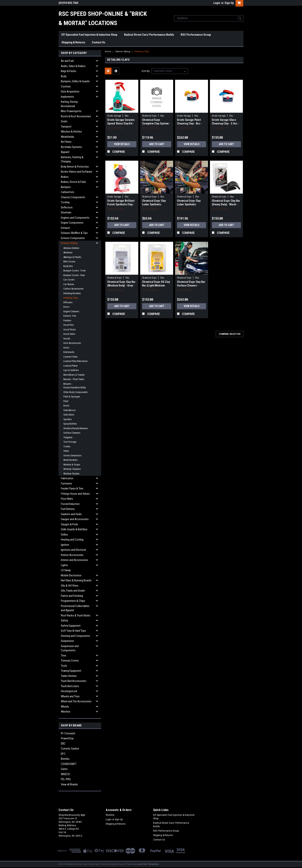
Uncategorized (69, 691)
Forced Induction (70, 504)
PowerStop (67, 738)
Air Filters (66, 142)
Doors (66, 307)
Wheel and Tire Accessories (76, 701)
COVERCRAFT (69, 764)
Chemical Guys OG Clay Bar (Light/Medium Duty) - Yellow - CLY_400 (156, 285)
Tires (64, 656)
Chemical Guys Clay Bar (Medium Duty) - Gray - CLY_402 (121, 285)
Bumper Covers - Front (75, 271)
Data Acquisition (70, 92)
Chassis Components (73, 197)
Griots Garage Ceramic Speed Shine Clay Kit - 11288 (121, 123)
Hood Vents (69, 334)
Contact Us (99, 42)
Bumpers (66, 187)
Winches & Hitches (71, 132)
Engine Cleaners (71, 311)
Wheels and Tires (70, 696)
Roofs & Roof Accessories (76, 116)
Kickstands (69, 352)
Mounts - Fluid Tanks (74, 379)
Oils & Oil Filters (70, 586)
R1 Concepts (68, 733)
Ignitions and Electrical (73, 550)
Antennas (68, 252)
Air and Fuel (67, 61)
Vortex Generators (72, 455)
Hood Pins (69, 325)
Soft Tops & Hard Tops (73, 631)
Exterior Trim (70, 316)
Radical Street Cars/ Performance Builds (149, 35)
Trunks (67, 446)
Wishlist (110, 815)
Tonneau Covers (70, 661)
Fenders (67, 320)
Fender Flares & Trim (72, 489)
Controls (66, 86)
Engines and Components (75, 218)
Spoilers (68, 419)
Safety (65, 620)
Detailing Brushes (72, 293)
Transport (66, 127)
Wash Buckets (70, 460)
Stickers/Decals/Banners (76, 428)
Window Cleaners (72, 469)
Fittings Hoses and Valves (75, 494)
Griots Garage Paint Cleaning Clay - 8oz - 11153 (189, 123)
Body (64, 76)
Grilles (64, 535)
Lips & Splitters (71, 370)
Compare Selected (230, 334)
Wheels (65, 707)
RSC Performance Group (196, 35)
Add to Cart (157, 144)
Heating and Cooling (72, 540)
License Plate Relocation (75, 361)
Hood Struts (70, 329)
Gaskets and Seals (71, 514)
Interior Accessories (72, 555)
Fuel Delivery (68, 509)
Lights (64, 565)
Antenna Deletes (71, 248)
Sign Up (229, 3)
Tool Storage (70, 442)
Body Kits (68, 266)
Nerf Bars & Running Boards (76, 580)
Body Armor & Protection (75, 167)
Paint (66, 401)
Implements (67, 97)
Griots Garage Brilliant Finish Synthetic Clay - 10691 (121, 204)
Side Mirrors (70, 410)
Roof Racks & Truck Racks (76, 615)
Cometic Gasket (70, 749)
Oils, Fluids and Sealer (73, 591)
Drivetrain (66, 212)
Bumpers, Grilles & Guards (75, 81)
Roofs (66, 406)
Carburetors (68, 192)
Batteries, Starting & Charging (72, 159)
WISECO (65, 774)
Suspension (67, 641)
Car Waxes (69, 284)
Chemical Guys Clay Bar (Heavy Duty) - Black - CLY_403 (226, 204)
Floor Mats (67, 499)
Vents (66, 451)
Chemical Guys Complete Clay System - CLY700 (156, 123)
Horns (66, 348)
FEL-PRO (66, 779)
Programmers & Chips (73, 601)
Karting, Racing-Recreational (70, 104)
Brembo (65, 759)
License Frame (70, 357)
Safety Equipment (71, 626)
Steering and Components (75, 636)
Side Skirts (69, 415)
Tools (64, 666)
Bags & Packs (69, 71)
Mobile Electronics (71, 575)
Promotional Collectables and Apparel (75, 608)
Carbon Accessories (73, 289)
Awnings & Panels (72, 257)
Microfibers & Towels (74, 375)
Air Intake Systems (71, 147)
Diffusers (68, 302)
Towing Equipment (71, 671)
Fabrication (67, 478)
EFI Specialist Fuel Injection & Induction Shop (89, 35)
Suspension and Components (70, 648)
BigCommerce (118, 864)
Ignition (65, 545)
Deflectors (67, 207)
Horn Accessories (72, 343)
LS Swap (66, 570)
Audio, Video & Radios (73, 66)
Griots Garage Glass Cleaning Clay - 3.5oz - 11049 (225, 123)
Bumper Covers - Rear (74, 275)
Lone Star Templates (148, 864)
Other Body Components (75, 392)
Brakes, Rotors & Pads (73, 182)
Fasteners (66, 484)
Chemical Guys (149, 116)
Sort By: (146, 71)
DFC (63, 754)
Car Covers (69, 280)
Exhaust (65, 228)
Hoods (67, 339)
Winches (66, 712)
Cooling (65, 202)
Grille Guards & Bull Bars (74, 529)
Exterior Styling (69, 243)
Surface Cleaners (72, 433)
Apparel (65, 152)
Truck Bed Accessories (74, 681)
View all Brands (69, 784)
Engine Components (72, 223)
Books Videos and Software (77, 172)
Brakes (65, 177)
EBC (63, 744)
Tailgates (68, 437)
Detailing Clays (71, 298)
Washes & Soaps (72, 465)
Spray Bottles (70, 424)
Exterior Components (73, 238)
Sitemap (94, 864)
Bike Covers (69, 261)
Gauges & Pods (69, 524)
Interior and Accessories (74, 560)
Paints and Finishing (72, 596)
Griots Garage (114, 116)
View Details (122, 144)
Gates (64, 769)
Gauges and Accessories (75, 519)
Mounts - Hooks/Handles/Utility (75, 386)
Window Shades (71, 474)
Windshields (68, 137)
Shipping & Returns (73, 42)
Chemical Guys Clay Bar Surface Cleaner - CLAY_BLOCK (191, 285)
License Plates (70, 366)
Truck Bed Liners (70, 686)
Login (217, 3)
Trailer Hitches (69, 676)
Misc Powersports (71, 111)
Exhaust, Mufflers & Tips (74, 233)
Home (108, 52)
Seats (64, 121)
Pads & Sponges (72, 397)
